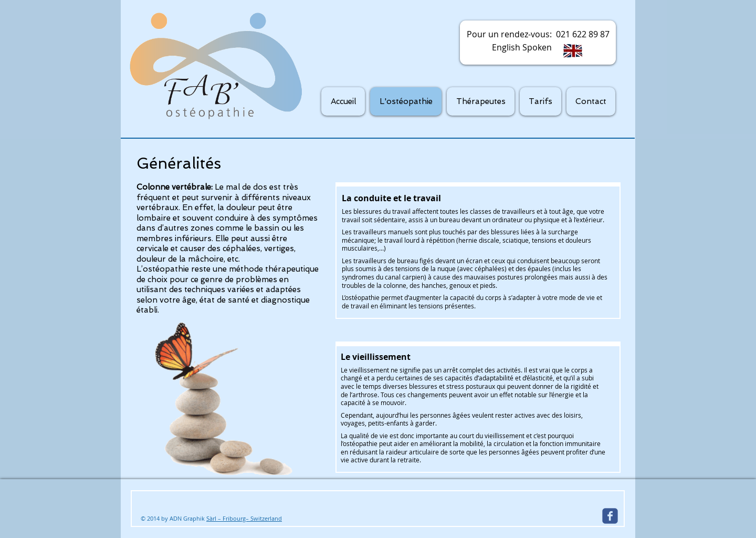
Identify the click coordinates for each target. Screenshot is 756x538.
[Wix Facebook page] (610, 516)
